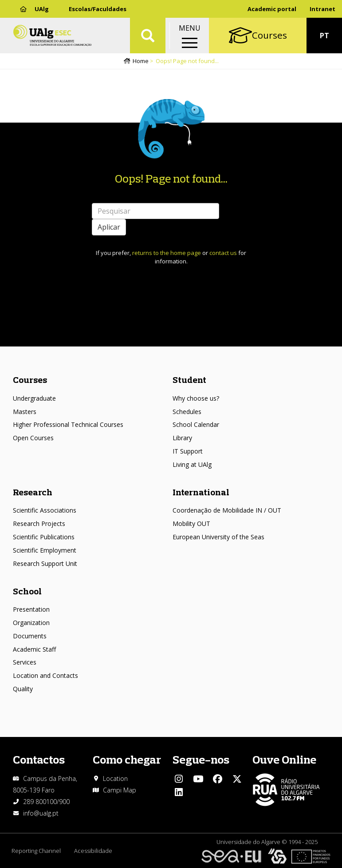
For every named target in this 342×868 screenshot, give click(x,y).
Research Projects (39, 524)
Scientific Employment (45, 550)
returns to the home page (167, 253)
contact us (223, 253)
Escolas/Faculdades (98, 9)
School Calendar (196, 424)
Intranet (322, 9)
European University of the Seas (218, 537)
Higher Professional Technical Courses (68, 424)
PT (324, 36)
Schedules (187, 412)
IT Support (188, 451)
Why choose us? (196, 398)
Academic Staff (34, 649)
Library (182, 438)
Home (141, 61)
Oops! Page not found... (171, 178)
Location (115, 778)
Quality (23, 689)
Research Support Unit (45, 563)
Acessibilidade (93, 851)
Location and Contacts (45, 675)
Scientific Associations (45, 510)
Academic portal (272, 9)
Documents (30, 636)
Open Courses (33, 438)
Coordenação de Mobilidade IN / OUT (227, 510)
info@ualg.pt (41, 813)
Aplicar (109, 227)
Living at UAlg (192, 464)
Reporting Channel (36, 851)
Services (25, 662)
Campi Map (120, 790)
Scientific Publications (44, 537)
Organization (31, 623)
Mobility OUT (191, 524)
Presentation (31, 609)
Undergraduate (34, 398)
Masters (25, 412)
